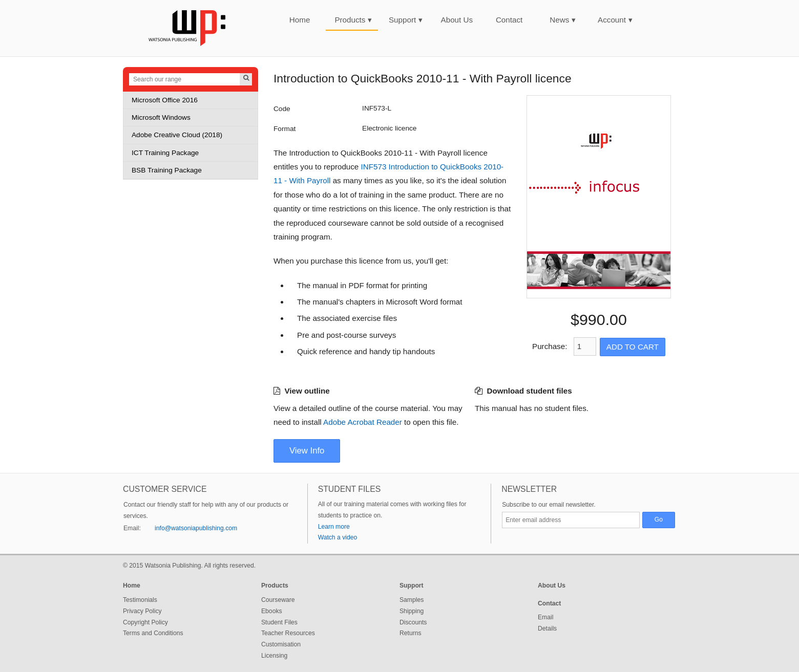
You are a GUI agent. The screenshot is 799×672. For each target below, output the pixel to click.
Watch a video (338, 537)
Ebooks (272, 611)
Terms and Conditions (153, 633)
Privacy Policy (142, 611)
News (563, 20)
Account (615, 20)
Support (406, 20)
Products (353, 20)
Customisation (281, 644)
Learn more (334, 527)
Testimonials (140, 600)
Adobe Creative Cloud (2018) (177, 135)
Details (547, 628)
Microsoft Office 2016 (165, 100)
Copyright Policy (145, 622)
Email (545, 617)
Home (300, 20)
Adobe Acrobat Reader (363, 422)
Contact (509, 20)
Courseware (278, 600)
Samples (412, 600)
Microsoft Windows (161, 117)
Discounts (413, 622)
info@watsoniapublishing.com (196, 528)
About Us (457, 20)
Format (285, 129)
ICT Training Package (165, 153)
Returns (411, 633)
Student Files (279, 622)
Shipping (412, 611)
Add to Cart (633, 347)
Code (282, 109)
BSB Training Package (167, 170)
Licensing (274, 656)
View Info (307, 451)
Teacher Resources (288, 633)
